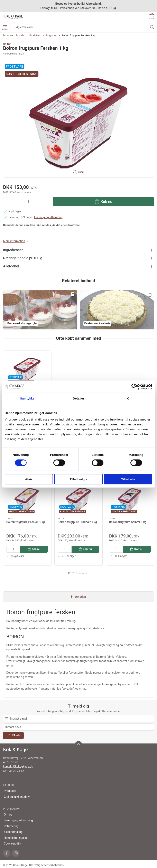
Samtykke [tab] (27, 398)
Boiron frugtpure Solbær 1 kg (128, 522)
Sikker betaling (13, 832)
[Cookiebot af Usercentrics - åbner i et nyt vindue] (134, 387)
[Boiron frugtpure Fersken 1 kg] (27, 369)
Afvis (29, 479)
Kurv (152, 16)
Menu (5, 27)
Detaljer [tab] (78, 398)
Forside (20, 36)
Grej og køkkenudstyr (17, 797)
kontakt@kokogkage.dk (18, 767)
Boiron (7, 44)
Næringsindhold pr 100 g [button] (23, 258)
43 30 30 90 (11, 762)
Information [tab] (79, 597)
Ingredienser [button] (13, 250)
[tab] (69, 573)
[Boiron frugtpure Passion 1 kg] (27, 499)
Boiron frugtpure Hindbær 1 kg (77, 522)
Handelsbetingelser (16, 838)
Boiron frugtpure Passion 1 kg (26, 522)
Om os (8, 815)
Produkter (35, 36)
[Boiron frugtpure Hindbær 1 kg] (78, 499)
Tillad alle (128, 479)
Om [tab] (130, 398)
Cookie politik (12, 844)
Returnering (11, 826)
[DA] (13, 17)
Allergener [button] (11, 266)
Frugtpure (51, 36)
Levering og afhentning (49, 217)
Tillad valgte (78, 479)
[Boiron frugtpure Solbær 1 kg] (130, 499)
